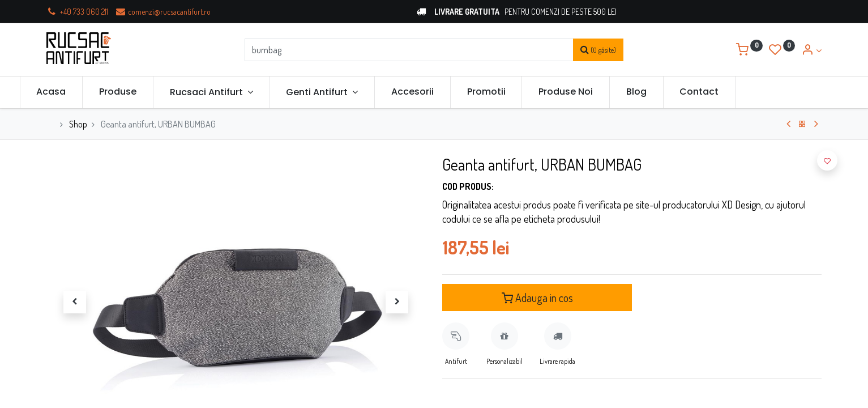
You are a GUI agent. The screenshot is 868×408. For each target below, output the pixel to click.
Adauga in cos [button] (537, 297)
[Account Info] (811, 50)
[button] (827, 160)
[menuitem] (78, 92)
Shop (78, 124)
